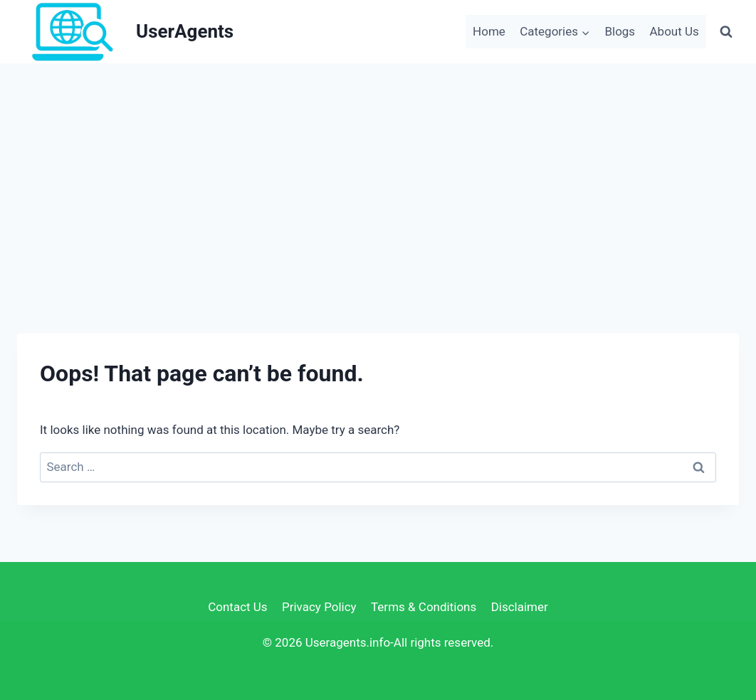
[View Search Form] (726, 31)
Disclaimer (520, 607)
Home (489, 31)
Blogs (620, 31)
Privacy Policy (319, 607)
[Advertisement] (378, 170)
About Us (674, 31)
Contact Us (237, 607)
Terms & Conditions (424, 607)
